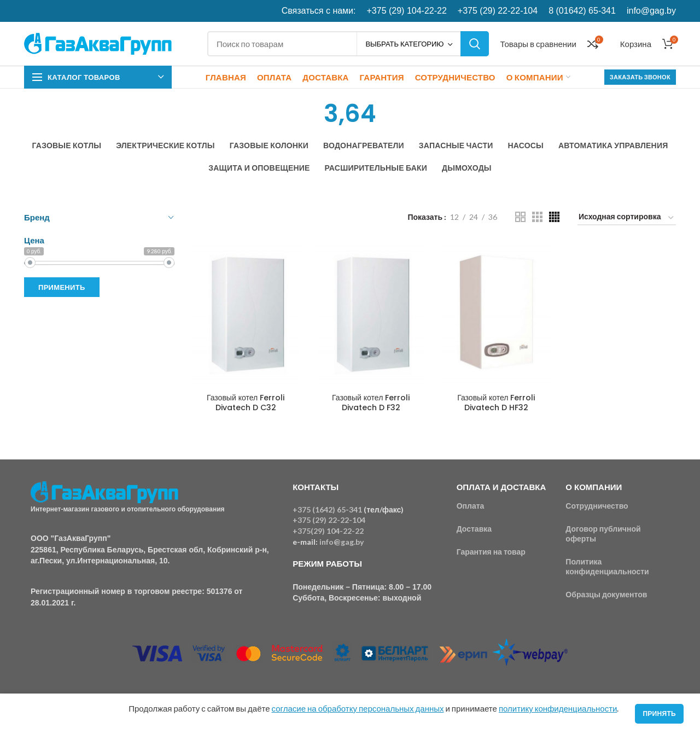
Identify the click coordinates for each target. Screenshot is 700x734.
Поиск (475, 44)
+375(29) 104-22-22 (328, 531)
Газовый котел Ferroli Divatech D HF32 (496, 403)
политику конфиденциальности (558, 708)
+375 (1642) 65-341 (327, 509)
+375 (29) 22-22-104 (498, 11)
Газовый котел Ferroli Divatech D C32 (246, 403)
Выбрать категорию (404, 44)
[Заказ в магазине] (627, 219)
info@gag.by (651, 11)
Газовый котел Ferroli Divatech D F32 (371, 403)
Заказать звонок (640, 77)
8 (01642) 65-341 (582, 11)
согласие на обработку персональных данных (358, 708)
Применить (62, 287)
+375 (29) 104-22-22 (407, 11)
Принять (659, 713)
